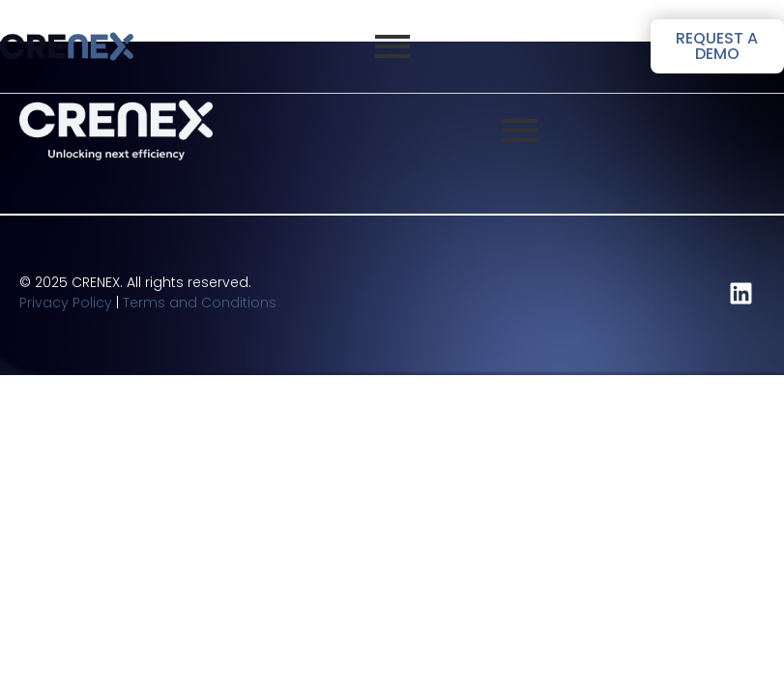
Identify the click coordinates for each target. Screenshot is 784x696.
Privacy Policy (66, 303)
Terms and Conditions (200, 303)
